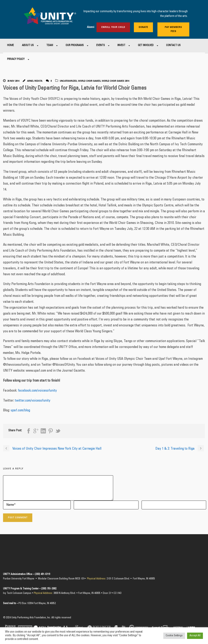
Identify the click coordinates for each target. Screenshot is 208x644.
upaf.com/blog (20, 411)
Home (10, 46)
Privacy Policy (16, 59)
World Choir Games (89, 81)
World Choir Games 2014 (115, 81)
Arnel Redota (35, 81)
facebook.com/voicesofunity (37, 391)
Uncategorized (68, 81)
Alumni (91, 27)
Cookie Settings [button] (174, 636)
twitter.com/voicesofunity (33, 401)
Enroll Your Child (113, 27)
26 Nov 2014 (13, 81)
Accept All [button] (195, 636)
